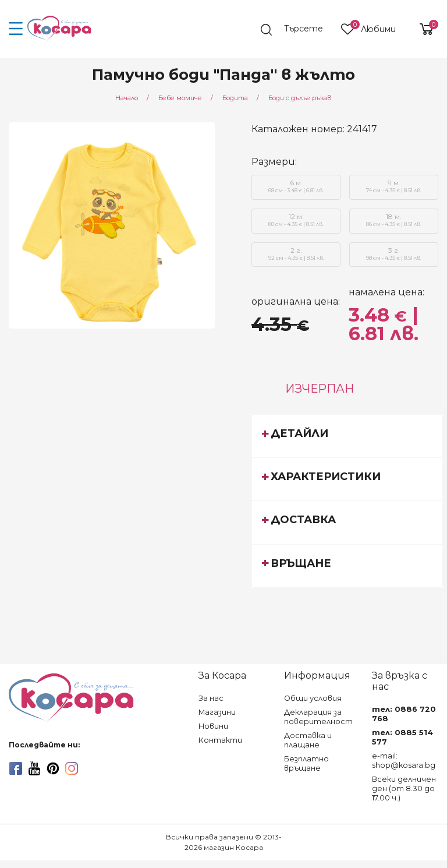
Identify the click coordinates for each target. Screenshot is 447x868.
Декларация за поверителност (318, 717)
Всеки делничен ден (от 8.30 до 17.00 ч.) (404, 788)
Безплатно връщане (306, 763)
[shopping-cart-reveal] (422, 29)
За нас (211, 698)
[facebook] (16, 768)
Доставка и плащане (308, 740)
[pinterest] (53, 768)
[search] (296, 30)
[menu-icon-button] (16, 29)
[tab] (347, 436)
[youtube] (34, 768)
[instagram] (72, 768)
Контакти (220, 740)
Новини (213, 726)
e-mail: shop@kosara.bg (404, 761)
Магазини (217, 712)
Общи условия (313, 698)
